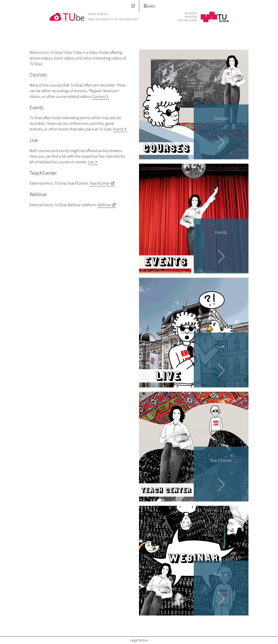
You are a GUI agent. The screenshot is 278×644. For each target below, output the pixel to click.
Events (120, 129)
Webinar (107, 205)
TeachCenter (102, 183)
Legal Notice (139, 640)
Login (149, 6)
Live (93, 162)
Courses (101, 96)
